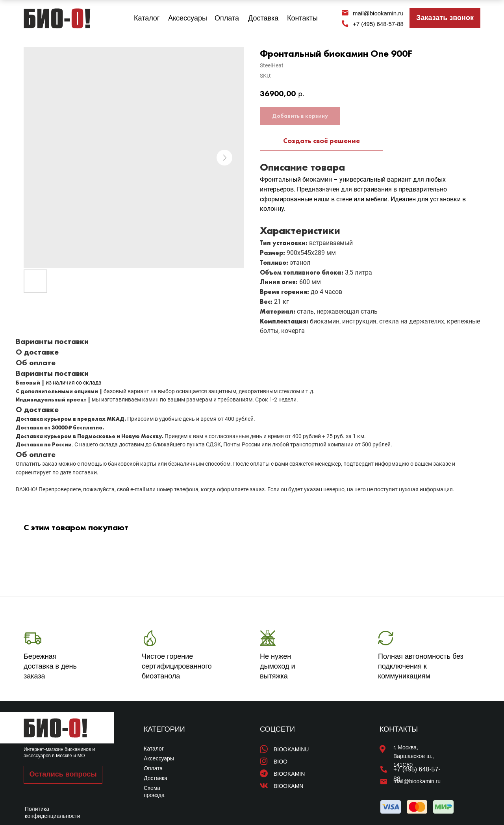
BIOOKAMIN (289, 774)
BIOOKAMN (288, 786)
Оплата (227, 18)
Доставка (263, 18)
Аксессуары (188, 18)
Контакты (302, 18)
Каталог (147, 18)
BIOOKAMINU (291, 749)
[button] (445, 18)
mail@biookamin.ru (378, 13)
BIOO (281, 762)
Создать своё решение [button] (321, 140)
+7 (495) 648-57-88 (378, 24)
